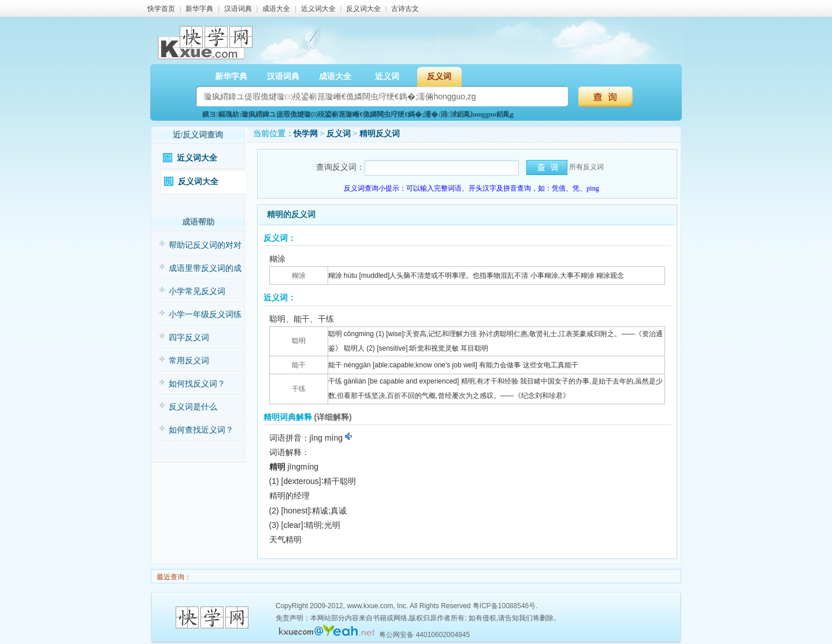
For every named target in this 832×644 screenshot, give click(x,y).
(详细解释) (333, 417)
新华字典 (199, 9)
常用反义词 (189, 361)
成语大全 (276, 9)
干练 (299, 389)
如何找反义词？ (197, 384)
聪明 (299, 341)
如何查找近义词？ (201, 430)
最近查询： (173, 577)
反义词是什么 (193, 407)
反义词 (439, 77)
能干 (299, 365)
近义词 (387, 77)
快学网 (306, 134)
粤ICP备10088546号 (504, 606)
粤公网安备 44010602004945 (424, 635)
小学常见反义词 (197, 291)
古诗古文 (405, 9)
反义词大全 (363, 9)
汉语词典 (238, 9)
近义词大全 (318, 9)
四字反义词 (189, 338)
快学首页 (161, 9)
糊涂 (299, 276)
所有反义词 (586, 167)
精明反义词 (380, 134)
